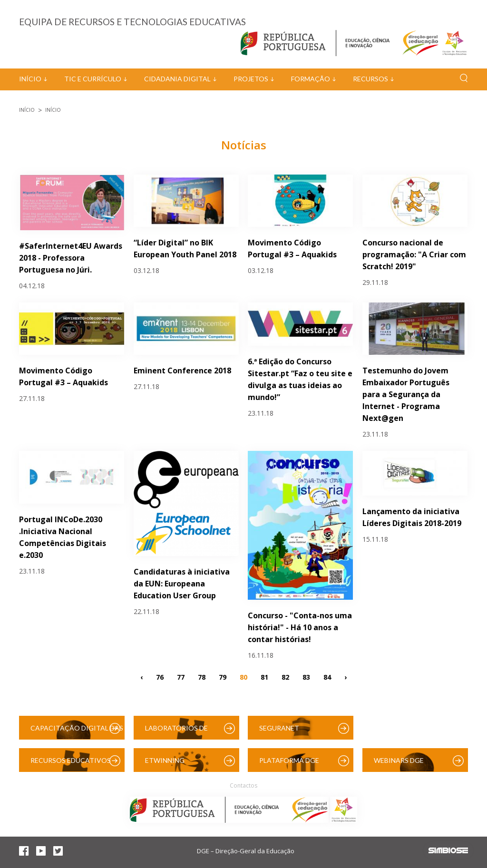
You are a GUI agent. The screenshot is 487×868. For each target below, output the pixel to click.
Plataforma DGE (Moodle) (289, 764)
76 (160, 677)
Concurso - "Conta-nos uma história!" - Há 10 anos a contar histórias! (300, 627)
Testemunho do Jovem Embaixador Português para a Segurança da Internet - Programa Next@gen (406, 394)
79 (223, 677)
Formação (311, 79)
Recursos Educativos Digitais (71, 764)
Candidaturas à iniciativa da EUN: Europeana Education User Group (182, 584)
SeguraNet (279, 728)
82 (285, 677)
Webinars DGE (399, 760)
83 (306, 677)
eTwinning (165, 760)
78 (202, 677)
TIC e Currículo (93, 79)
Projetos (251, 79)
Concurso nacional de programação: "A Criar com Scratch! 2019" (414, 254)
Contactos (243, 785)
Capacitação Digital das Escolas (77, 732)
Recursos (370, 79)
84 (327, 677)
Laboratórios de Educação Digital (178, 732)
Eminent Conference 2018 (182, 371)
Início (30, 79)
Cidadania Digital (177, 79)
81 (264, 677)
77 (181, 677)
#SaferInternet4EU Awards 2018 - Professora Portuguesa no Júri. (71, 258)
